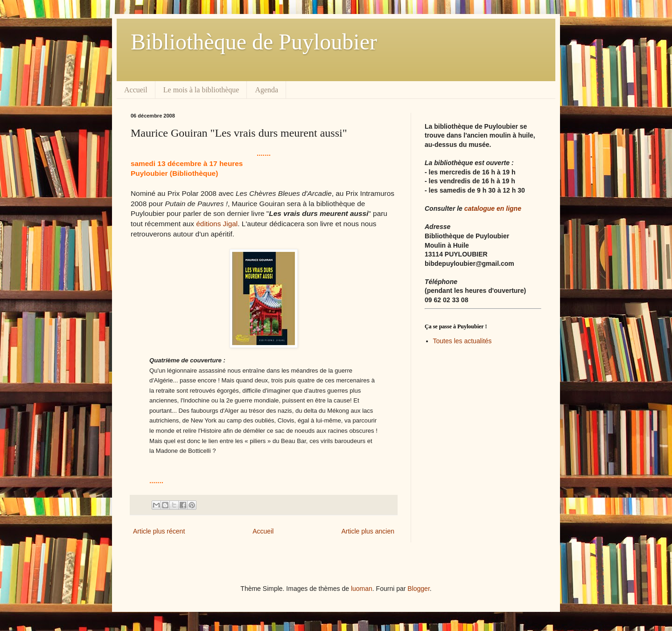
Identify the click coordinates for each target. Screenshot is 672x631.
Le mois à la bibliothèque (201, 90)
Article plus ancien (368, 531)
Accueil (136, 90)
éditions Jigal (217, 224)
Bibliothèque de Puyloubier (254, 42)
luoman (362, 589)
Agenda (266, 90)
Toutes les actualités (462, 341)
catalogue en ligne (493, 208)
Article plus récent (159, 531)
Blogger (418, 589)
